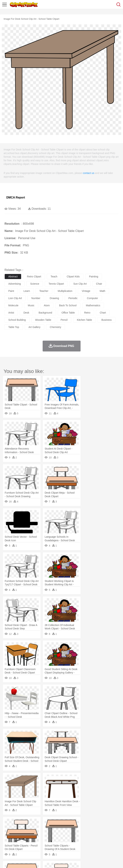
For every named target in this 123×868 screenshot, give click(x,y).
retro (87, 313)
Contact (43, 861)
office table (68, 313)
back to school (68, 305)
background (45, 313)
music (31, 305)
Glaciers (87, 823)
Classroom (48, 839)
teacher (44, 291)
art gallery (34, 327)
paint (11, 291)
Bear (23, 829)
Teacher (29, 839)
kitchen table (85, 320)
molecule (13, 305)
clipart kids (73, 277)
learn (27, 291)
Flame (78, 823)
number (36, 298)
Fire (70, 823)
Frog (110, 829)
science (35, 284)
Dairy (27, 845)
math (102, 291)
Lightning (106, 823)
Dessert (36, 845)
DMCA (54, 861)
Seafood (92, 845)
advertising (15, 284)
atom (47, 305)
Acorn (18, 823)
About (7, 861)
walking (98, 834)
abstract (13, 277)
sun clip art (80, 284)
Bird (30, 829)
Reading (60, 839)
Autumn (27, 823)
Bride (33, 834)
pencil (64, 320)
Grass (96, 823)
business (106, 320)
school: (8, 839)
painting (94, 277)
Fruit (64, 845)
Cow (63, 829)
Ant (17, 829)
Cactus (46, 823)
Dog (70, 829)
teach (54, 277)
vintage (86, 291)
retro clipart (34, 277)
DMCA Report (16, 197)
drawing (54, 298)
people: (8, 834)
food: (7, 845)
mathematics (93, 305)
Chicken (55, 829)
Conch (55, 823)
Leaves (37, 823)
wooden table (43, 320)
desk (26, 313)
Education (80, 839)
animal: (8, 828)
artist (11, 313)
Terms (16, 861)
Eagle (85, 829)
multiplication (65, 291)
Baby (25, 834)
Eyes (89, 834)
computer (92, 298)
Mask (18, 834)
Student (19, 839)
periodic (73, 298)
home (107, 834)
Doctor (75, 834)
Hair (114, 834)
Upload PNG (67, 861)
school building (17, 320)
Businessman (63, 834)
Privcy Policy (29, 861)
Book (38, 839)
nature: (8, 823)
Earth (63, 823)
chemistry (56, 327)
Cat (47, 829)
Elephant (94, 829)
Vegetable (104, 845)
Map (103, 839)
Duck (77, 829)
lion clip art (15, 298)
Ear (82, 834)
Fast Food (55, 845)
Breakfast (18, 845)
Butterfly (39, 829)
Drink (45, 845)
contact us (89, 173)
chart (103, 313)
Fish (103, 829)
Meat (71, 845)
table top (14, 327)
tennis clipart (56, 284)
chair (99, 284)
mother (50, 834)
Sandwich (81, 845)
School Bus (93, 839)
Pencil (69, 839)
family (41, 834)
